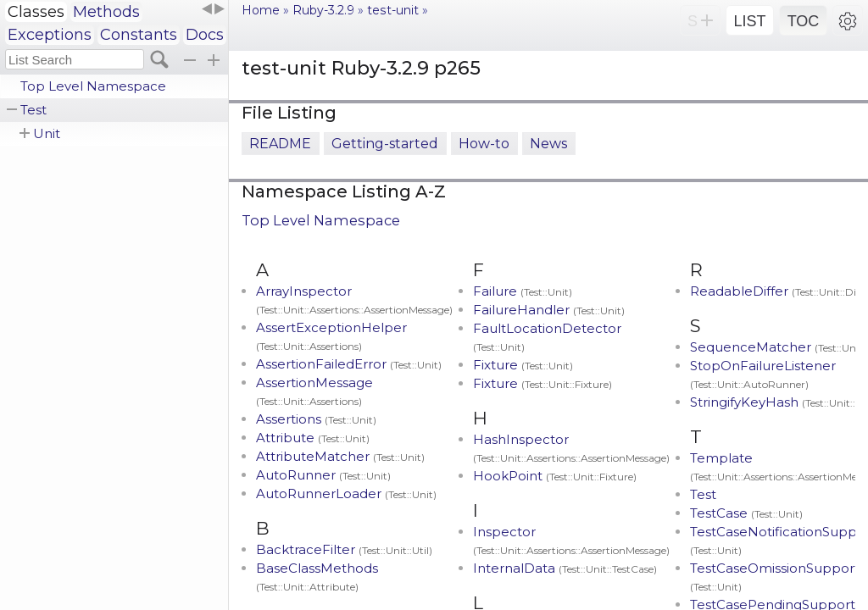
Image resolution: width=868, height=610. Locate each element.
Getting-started (385, 144)
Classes (36, 12)
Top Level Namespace (93, 86)
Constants (139, 35)
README (280, 144)
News (548, 144)
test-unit (393, 10)
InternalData (565, 568)
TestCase (746, 513)
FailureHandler (549, 310)
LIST (749, 21)
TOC (804, 21)
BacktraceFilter (344, 549)
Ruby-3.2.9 (323, 10)
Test (33, 110)
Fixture (523, 365)
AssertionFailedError (349, 364)
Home (261, 10)
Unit (47, 133)
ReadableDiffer (778, 291)
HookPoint (555, 476)
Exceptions (50, 35)
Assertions (316, 419)
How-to (484, 144)
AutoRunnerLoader (346, 494)
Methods (106, 12)
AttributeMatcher (340, 456)
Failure (523, 291)
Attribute (313, 438)
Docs (205, 35)
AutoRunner (323, 475)
